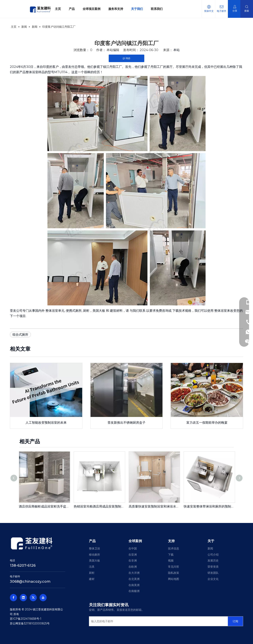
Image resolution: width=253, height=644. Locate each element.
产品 (72, 9)
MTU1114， (62, 72)
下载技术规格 (182, 311)
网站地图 (174, 579)
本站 (177, 50)
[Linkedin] (23, 598)
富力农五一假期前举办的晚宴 (207, 423)
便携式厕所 (74, 311)
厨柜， (88, 311)
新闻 (210, 548)
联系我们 (157, 9)
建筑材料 (116, 311)
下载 (171, 555)
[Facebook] (13, 598)
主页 (58, 9)
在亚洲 (133, 555)
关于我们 (137, 9)
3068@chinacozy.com (30, 581)
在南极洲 (134, 591)
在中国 (133, 548)
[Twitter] (33, 598)
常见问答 (174, 567)
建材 (92, 579)
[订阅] (235, 621)
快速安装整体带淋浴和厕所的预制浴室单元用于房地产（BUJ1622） (209, 506)
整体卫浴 (94, 548)
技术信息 (174, 548)
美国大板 (99, 311)
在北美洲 (134, 579)
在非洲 (133, 561)
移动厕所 (94, 555)
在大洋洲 (134, 573)
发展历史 (213, 561)
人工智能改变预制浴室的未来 (46, 423)
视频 (171, 561)
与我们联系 (138, 311)
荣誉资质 (213, 567)
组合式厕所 (20, 335)
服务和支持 (116, 9)
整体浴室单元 (55, 311)
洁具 (92, 567)
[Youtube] (43, 598)
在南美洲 (134, 585)
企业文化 (213, 579)
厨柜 (92, 573)
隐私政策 (174, 573)
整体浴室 (221, 311)
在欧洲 (133, 567)
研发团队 (213, 573)
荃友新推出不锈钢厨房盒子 (126, 423)
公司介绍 (213, 555)
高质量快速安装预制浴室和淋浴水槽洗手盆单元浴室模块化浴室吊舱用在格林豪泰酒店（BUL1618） (154, 506)
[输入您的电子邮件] (158, 621)
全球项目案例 (92, 9)
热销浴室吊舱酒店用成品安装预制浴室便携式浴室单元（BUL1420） (99, 506)
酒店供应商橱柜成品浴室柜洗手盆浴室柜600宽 (44, 506)
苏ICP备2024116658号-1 (26, 619)
